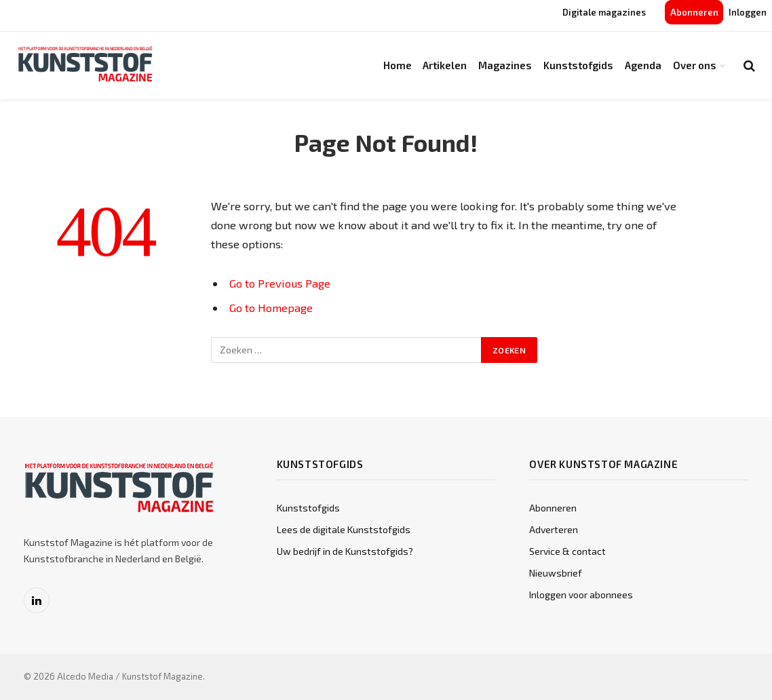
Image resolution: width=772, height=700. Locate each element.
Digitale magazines (604, 12)
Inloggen (748, 12)
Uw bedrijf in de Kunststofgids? (345, 551)
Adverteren (554, 529)
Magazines (505, 65)
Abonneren (694, 12)
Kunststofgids (578, 65)
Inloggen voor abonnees (581, 595)
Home (398, 65)
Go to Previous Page (280, 283)
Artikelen (445, 65)
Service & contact (567, 551)
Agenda (643, 65)
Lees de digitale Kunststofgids (344, 529)
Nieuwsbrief (556, 573)
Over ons (695, 65)
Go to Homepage (271, 307)
